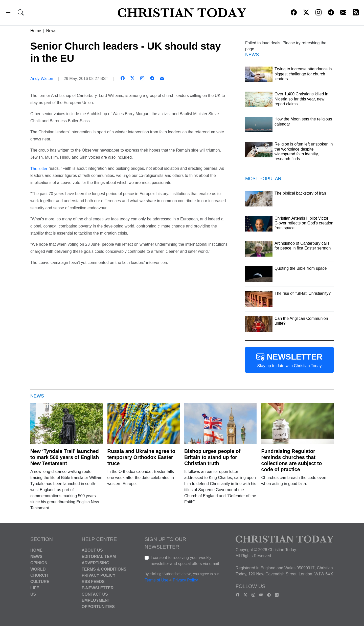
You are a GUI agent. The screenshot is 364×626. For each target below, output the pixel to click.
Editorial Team (99, 557)
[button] (8, 13)
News (51, 31)
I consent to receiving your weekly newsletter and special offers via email (185, 561)
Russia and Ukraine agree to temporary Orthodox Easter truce (141, 457)
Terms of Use (156, 580)
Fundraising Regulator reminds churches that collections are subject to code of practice (292, 460)
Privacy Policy (99, 575)
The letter (39, 168)
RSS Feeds (93, 582)
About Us (92, 550)
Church (39, 575)
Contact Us (95, 594)
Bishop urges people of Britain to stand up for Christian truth (212, 457)
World (38, 569)
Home (36, 31)
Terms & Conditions (104, 569)
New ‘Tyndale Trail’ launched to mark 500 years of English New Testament (65, 457)
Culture (40, 582)
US (33, 594)
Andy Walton (42, 79)
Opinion (39, 563)
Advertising (95, 563)
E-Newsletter (98, 588)
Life (35, 588)
